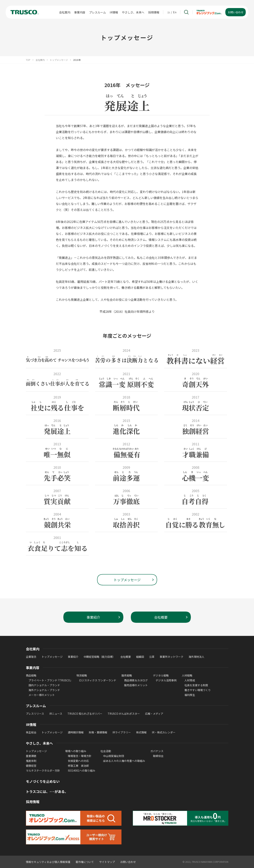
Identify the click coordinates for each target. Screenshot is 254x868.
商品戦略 (31, 675)
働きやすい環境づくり (198, 690)
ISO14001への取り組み (82, 770)
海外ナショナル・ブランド (44, 690)
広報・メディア (154, 714)
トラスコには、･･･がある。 (47, 791)
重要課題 (31, 756)
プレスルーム (97, 12)
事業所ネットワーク (172, 657)
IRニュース (56, 714)
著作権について (85, 862)
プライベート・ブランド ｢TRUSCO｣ (50, 680)
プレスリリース (35, 714)
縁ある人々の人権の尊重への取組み (124, 761)
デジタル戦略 (161, 675)
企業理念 (31, 657)
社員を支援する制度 (196, 685)
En (175, 12)
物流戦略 (82, 675)
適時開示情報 (76, 732)
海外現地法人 (196, 657)
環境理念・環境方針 (80, 756)
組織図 (140, 657)
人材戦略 (187, 675)
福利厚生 (190, 695)
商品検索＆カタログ (136, 680)
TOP (28, 60)
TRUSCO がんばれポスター (124, 714)
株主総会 (31, 732)
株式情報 (141, 732)
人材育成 (190, 680)
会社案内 (65, 12)
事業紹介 (73, 657)
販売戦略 (127, 675)
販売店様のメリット (136, 685)
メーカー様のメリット (42, 695)
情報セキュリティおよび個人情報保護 (48, 862)
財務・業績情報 (98, 732)
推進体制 (31, 761)
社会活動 (106, 751)
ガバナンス (157, 751)
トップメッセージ (59, 60)
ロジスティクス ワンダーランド (98, 680)
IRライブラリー (122, 732)
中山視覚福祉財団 (114, 756)
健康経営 (31, 766)
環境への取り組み (76, 751)
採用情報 (154, 12)
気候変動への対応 (78, 761)
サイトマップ (107, 862)
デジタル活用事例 (166, 680)
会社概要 (126, 657)
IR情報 (114, 12)
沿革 (152, 657)
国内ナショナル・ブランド (44, 685)
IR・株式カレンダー (164, 732)
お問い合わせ (128, 862)
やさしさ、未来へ (133, 12)
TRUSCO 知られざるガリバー (85, 714)
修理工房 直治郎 (78, 766)
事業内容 (80, 12)
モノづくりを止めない (43, 781)
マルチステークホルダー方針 (43, 770)
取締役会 (158, 756)
